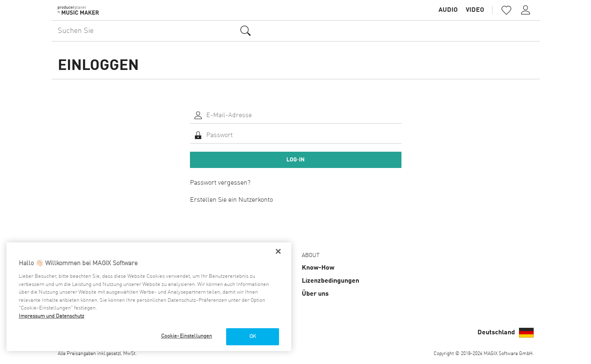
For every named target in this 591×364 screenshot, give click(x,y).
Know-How (318, 268)
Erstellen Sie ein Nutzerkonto (231, 200)
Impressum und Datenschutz (51, 316)
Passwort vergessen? (220, 183)
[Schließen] (278, 251)
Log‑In (295, 160)
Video (475, 10)
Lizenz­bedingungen (330, 281)
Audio (448, 10)
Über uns (315, 294)
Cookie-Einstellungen (187, 336)
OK (253, 337)
